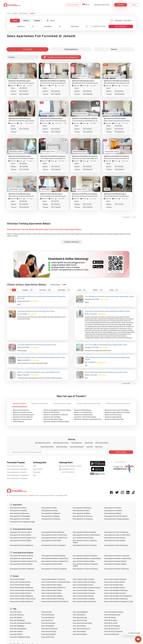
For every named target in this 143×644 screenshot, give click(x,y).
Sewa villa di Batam (16, 618)
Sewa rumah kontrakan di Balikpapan (22, 588)
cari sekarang (121, 26)
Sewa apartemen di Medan (113, 513)
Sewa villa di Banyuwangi (112, 615)
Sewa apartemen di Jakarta (17, 472)
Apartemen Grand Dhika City (83, 412)
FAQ (35, 466)
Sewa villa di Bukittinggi (17, 620)
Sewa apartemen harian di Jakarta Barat (117, 535)
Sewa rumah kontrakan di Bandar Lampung (86, 588)
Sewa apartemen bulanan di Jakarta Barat (118, 558)
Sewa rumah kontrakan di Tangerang (53, 579)
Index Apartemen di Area (61, 443)
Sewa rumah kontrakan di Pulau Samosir (23, 599)
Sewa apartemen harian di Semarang (85, 545)
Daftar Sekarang (121, 452)
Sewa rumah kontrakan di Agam (52, 585)
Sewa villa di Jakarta (111, 620)
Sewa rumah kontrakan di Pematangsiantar (118, 596)
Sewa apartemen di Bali (15, 466)
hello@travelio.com (67, 469)
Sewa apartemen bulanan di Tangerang (117, 556)
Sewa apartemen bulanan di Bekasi (21, 558)
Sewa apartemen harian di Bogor (83, 538)
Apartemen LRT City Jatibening (23, 417)
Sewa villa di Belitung (48, 618)
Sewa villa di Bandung (17, 615)
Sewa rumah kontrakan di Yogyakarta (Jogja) (119, 602)
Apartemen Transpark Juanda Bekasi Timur (88, 419)
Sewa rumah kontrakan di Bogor (20, 585)
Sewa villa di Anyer (16, 612)
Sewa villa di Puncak (48, 637)
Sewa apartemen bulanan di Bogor (84, 561)
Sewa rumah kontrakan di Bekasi (115, 582)
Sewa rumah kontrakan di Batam (52, 590)
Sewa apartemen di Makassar (51, 513)
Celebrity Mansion (19, 422)
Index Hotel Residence (77, 447)
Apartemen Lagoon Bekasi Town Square (117, 412)
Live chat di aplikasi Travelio (70, 466)
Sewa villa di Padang (79, 626)
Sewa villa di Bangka (48, 615)
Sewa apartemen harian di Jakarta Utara (54, 535)
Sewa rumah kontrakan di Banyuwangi (22, 590)
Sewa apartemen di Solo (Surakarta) (116, 516)
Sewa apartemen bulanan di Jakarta (21, 556)
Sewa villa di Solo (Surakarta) (114, 631)
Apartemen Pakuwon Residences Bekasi (56, 422)
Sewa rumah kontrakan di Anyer (83, 585)
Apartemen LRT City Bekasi (52, 417)
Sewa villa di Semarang (49, 631)
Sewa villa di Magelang (17, 626)
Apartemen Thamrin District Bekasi (85, 417)
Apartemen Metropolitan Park (114, 419)
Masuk (134, 5)
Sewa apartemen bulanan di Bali (52, 564)
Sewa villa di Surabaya (80, 634)
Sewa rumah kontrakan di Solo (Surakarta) (55, 602)
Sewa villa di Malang (48, 626)
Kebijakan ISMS (62, 495)
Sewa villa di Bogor (110, 618)
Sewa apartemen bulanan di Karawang (117, 569)
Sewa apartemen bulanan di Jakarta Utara (55, 558)
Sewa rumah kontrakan (17, 579)
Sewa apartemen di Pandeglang (20, 516)
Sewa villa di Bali (47, 612)
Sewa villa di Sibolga (79, 631)
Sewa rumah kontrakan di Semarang (116, 599)
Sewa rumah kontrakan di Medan (83, 596)
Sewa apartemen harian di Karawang (116, 545)
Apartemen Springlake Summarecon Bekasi (57, 410)
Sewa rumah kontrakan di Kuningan (84, 593)
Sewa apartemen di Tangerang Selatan (117, 519)
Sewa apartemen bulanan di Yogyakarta (54, 569)
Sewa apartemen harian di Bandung (53, 532)
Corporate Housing (73, 5)
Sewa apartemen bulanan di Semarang (85, 569)
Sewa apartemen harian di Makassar (22, 545)
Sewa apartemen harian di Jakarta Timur (23, 538)
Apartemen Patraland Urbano (83, 415)
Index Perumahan (62, 447)
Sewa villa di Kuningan (48, 623)
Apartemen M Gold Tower (52, 412)
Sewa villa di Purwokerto (112, 629)
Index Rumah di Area (47, 447)
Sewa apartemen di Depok (81, 511)
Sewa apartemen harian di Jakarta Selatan (86, 535)
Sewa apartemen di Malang (81, 513)
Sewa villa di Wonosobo (112, 634)
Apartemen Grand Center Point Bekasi (117, 410)
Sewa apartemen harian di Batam (115, 541)
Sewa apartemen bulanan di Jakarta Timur (23, 561)
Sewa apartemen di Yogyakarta (18, 475)
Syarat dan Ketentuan (48, 495)
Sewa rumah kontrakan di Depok (20, 582)
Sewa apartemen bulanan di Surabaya (85, 556)
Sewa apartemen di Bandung (17, 469)
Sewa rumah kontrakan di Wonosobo (84, 602)
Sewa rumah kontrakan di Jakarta (84, 579)
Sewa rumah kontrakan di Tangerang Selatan (56, 582)
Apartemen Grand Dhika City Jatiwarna (56, 415)
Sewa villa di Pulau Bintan (49, 629)
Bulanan (26, 21)
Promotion (37, 472)
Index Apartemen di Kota (43, 443)
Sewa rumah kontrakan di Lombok (115, 593)
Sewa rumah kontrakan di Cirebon (21, 593)
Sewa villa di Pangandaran (18, 629)
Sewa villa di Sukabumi (49, 634)
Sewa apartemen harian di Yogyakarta (54, 545)
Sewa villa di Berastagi (80, 618)
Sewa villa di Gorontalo (80, 620)
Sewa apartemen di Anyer (18, 508)
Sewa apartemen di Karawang (19, 513)
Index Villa (89, 447)
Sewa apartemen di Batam (113, 508)
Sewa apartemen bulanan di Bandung (53, 556)
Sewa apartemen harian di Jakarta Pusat (54, 538)
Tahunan (37, 21)
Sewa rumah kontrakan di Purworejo (53, 599)
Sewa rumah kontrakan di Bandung (115, 579)
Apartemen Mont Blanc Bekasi (53, 419)
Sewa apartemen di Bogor (50, 511)
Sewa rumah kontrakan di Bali (114, 585)
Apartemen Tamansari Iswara (22, 419)
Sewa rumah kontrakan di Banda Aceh (54, 588)
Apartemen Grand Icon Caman (22, 412)
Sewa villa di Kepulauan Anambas (21, 623)
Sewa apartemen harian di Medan (21, 541)
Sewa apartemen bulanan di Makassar (22, 569)
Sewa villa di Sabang (16, 631)
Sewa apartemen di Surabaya (17, 478)
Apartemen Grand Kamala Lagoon (24, 415)
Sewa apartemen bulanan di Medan (21, 564)
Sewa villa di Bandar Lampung (114, 612)
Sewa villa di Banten (79, 615)
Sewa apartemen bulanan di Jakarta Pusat (55, 561)
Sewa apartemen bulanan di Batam (115, 564)
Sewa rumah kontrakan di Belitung (84, 590)
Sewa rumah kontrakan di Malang (52, 596)
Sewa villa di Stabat (16, 634)
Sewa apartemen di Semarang (82, 516)
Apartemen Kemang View (21, 410)
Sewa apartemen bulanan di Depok (115, 561)
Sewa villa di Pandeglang (112, 626)
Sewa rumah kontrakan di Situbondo (21, 602)
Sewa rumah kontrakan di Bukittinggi (116, 590)
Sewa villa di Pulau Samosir (81, 629)
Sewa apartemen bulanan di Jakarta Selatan (87, 558)
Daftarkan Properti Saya (102, 5)
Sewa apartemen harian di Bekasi (21, 535)
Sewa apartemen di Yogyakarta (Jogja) (22, 522)
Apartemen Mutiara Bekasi (83, 410)
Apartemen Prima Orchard (113, 415)
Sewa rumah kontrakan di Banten (115, 588)
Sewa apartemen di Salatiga (50, 516)
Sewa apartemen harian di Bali (51, 541)
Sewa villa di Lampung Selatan (82, 623)
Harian (15, 21)
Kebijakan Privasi (34, 495)
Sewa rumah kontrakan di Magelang (21, 596)
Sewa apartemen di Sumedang (20, 519)
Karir (35, 475)
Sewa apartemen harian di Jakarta (21, 532)
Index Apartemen (77, 443)
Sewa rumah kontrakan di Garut (51, 593)
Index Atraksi (89, 443)
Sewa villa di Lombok (111, 623)
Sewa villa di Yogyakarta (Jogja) (20, 637)
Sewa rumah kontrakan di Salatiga (84, 599)
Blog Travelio (38, 469)
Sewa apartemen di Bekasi (18, 511)
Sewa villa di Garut (47, 620)
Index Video (99, 447)
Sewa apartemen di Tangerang (83, 519)
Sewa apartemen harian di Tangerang (116, 532)
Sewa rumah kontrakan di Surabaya (84, 582)
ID (87, 5)
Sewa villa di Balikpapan (80, 612)
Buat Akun (121, 5)
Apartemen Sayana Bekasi (113, 417)
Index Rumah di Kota (102, 443)
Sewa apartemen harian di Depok (115, 538)
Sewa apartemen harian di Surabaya (84, 532)
